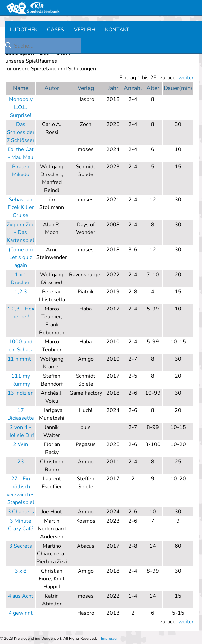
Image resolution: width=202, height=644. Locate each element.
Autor (52, 88)
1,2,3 (21, 292)
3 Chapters (21, 512)
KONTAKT (117, 30)
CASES (56, 30)
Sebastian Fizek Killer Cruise (21, 207)
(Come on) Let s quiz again (21, 257)
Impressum (110, 639)
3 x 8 (21, 571)
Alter (153, 88)
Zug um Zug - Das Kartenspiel (21, 232)
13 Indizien (21, 393)
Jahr (113, 88)
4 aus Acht (21, 596)
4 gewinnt (21, 613)
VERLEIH (85, 30)
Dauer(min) (178, 88)
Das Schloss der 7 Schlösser (21, 132)
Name (21, 88)
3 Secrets (21, 546)
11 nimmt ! (21, 359)
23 (21, 462)
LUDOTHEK (23, 30)
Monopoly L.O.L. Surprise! (21, 107)
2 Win (21, 444)
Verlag (86, 88)
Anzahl (133, 88)
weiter (186, 78)
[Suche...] (47, 46)
